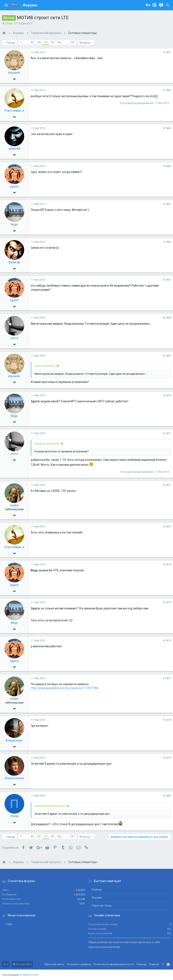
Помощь (141, 964)
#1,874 (167, 564)
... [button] (26, 42)
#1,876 (167, 640)
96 (59, 42)
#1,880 (167, 796)
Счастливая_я (14, 111)
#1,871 (167, 433)
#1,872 (167, 485)
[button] (6, 5)
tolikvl (14, 505)
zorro (14, 338)
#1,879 (167, 758)
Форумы (97, 898)
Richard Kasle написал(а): (50, 806)
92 (32, 42)
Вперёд (85, 43)
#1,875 (167, 602)
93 (39, 42)
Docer (9, 23)
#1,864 (167, 166)
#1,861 (167, 52)
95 (53, 42)
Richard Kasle (14, 778)
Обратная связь (102, 906)
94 (46, 42)
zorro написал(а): (45, 366)
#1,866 (167, 242)
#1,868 (167, 318)
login (9, 924)
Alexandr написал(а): (47, 444)
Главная (97, 890)
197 (72, 42)
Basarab (14, 262)
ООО (82, 904)
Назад (11, 43)
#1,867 (167, 280)
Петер (14, 816)
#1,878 (167, 720)
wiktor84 (14, 149)
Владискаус (14, 740)
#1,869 (167, 356)
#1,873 (167, 527)
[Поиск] (168, 5)
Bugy (14, 224)
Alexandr (14, 73)
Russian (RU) (22, 964)
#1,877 (167, 678)
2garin (14, 187)
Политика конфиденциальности (113, 964)
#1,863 (167, 128)
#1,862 (167, 90)
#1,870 (167, 395)
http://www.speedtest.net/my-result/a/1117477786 (65, 688)
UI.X (6, 964)
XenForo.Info (31, 975)
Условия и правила (79, 964)
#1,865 (167, 204)
